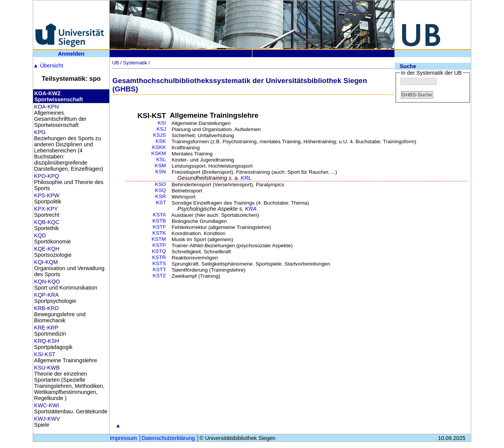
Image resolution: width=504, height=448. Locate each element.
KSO (160, 184)
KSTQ (159, 251)
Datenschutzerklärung (168, 438)
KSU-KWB (47, 368)
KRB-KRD (47, 308)
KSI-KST (45, 354)
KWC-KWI (47, 405)
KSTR (159, 257)
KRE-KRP (46, 328)
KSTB (159, 221)
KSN (161, 172)
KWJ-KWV (47, 419)
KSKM (159, 153)
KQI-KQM (46, 262)
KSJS (159, 135)
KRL (246, 178)
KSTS (159, 263)
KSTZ (159, 276)
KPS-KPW (47, 195)
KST (161, 202)
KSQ (160, 190)
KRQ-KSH (47, 341)
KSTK (159, 233)
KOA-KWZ (48, 93)
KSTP (159, 245)
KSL (161, 159)
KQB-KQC (47, 222)
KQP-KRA (47, 295)
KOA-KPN (47, 107)
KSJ (161, 129)
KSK (161, 141)
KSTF (159, 227)
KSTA (159, 215)
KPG (40, 132)
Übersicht (48, 66)
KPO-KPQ (47, 176)
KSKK (159, 147)
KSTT (159, 270)
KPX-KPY (46, 209)
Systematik (135, 63)
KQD (40, 235)
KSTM (159, 239)
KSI (162, 123)
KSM (160, 166)
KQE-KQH (47, 249)
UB (115, 63)
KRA (251, 209)
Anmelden (71, 54)
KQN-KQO (47, 282)
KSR (161, 196)
